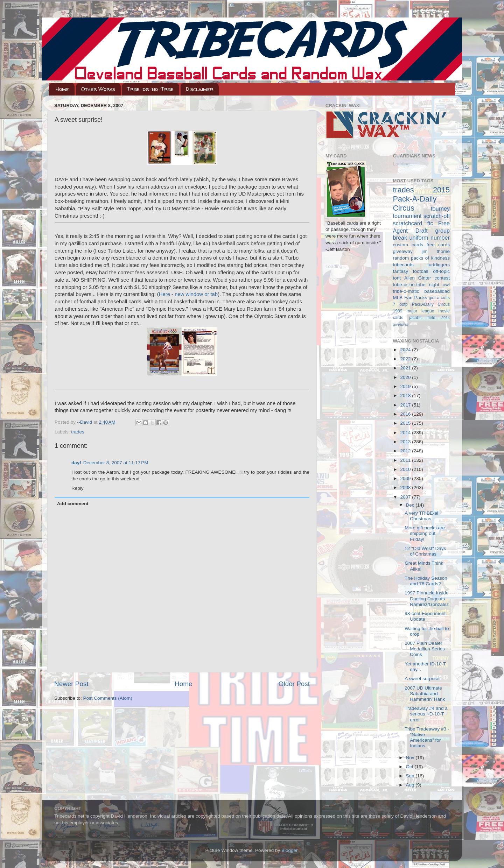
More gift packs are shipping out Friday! (425, 533)
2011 (406, 460)
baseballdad (437, 291)
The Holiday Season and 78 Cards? (426, 581)
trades (78, 432)
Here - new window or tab (188, 294)
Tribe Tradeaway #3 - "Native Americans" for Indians (427, 738)
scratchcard (408, 223)
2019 (406, 386)
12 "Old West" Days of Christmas (425, 551)
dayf (76, 463)
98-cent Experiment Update (425, 616)
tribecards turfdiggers (422, 265)
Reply (78, 488)
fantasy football (411, 271)
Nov (411, 758)
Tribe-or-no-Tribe (150, 89)
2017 (406, 405)
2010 (406, 469)
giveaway (403, 251)
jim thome (436, 251)
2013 (406, 442)
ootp (404, 304)
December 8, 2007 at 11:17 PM (116, 463)
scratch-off (437, 216)
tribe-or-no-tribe (409, 285)
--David (85, 422)
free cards (438, 245)
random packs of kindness (422, 258)
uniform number (430, 238)
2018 (406, 396)
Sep (411, 776)
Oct (410, 767)
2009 (406, 478)
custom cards (408, 245)
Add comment (73, 504)
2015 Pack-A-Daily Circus (422, 199)
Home (62, 89)
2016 (406, 414)
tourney (440, 209)
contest (442, 278)
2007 (406, 497)
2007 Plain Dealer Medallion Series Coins (425, 649)
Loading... (336, 266)
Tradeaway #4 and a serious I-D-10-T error (426, 714)
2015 (406, 423)
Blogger (289, 850)
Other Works (98, 89)
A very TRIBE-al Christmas (421, 516)
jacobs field (422, 318)
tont (397, 278)
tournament (407, 216)
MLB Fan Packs (410, 298)
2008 (406, 488)
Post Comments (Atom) (108, 698)
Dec (411, 505)
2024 (406, 350)
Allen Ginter (418, 278)
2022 (406, 359)
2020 (406, 377)
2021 (406, 368)
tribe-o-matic (406, 291)
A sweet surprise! (423, 679)
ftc (430, 223)
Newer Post (71, 684)
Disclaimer (199, 89)
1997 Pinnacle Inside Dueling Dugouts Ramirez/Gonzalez (427, 598)
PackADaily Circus (431, 304)
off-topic (441, 271)
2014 (406, 433)
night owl (440, 285)
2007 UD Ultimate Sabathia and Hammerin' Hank (425, 694)
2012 (406, 451)
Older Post (294, 684)
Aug (411, 785)
